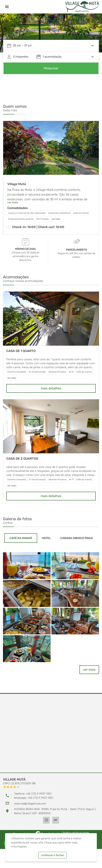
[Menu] (7, 7)
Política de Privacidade (76, 833)
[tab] (21, 538)
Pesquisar (51, 68)
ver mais (13, 202)
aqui (55, 842)
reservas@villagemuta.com (30, 803)
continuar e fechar (52, 855)
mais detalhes (51, 388)
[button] (30, 171)
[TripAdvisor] (56, 820)
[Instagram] (46, 820)
